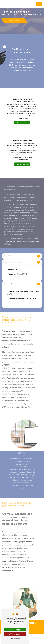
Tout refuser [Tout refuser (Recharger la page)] (15, 634)
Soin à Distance (22, 284)
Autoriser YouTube (22, 123)
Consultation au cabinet (22, 256)
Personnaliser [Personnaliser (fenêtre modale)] (15, 638)
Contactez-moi (14, 21)
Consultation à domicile (22, 262)
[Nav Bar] (39, 4)
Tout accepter (15, 630)
